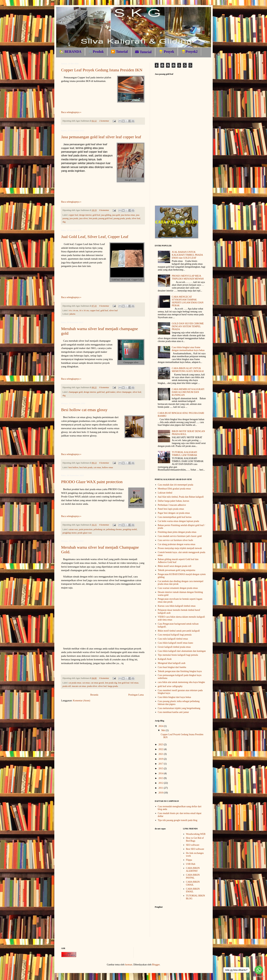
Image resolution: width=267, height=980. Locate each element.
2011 (161, 788)
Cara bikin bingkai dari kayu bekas (175, 697)
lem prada (93, 218)
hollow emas (107, 467)
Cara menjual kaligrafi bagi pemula (175, 635)
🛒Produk (96, 52)
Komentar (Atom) (82, 701)
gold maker (111, 392)
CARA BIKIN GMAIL (193, 883)
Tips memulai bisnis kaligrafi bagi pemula (178, 655)
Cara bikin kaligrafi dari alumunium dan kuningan (182, 651)
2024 (161, 726)
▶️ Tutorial (119, 52)
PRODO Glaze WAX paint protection (92, 482)
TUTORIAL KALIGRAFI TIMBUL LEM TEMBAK (184, 454)
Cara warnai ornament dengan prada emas (178, 588)
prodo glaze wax (85, 533)
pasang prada (119, 218)
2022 (161, 749)
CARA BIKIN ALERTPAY (193, 870)
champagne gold (76, 392)
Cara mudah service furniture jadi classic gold (180, 536)
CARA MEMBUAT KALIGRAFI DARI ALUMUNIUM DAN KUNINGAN (188, 392)
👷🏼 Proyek (166, 52)
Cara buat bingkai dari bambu (172, 667)
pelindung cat (99, 529)
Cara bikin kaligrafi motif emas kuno (175, 643)
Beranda (94, 695)
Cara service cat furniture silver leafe (175, 540)
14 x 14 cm (73, 310)
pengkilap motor (69, 533)
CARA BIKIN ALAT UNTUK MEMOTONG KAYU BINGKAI (188, 370)
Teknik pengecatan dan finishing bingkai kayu (180, 671)
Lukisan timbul (165, 493)
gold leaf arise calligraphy (170, 686)
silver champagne (124, 392)
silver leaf (136, 218)
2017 (161, 764)
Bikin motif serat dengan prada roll (175, 566)
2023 (161, 744)
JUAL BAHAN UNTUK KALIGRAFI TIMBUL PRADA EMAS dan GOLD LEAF (187, 255)
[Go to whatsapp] (259, 970)
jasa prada (74, 218)
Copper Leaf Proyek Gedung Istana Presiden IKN (102, 70)
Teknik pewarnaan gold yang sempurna (177, 570)
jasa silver (83, 218)
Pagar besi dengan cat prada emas (174, 513)
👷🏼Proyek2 (190, 52)
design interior (85, 215)
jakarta (72, 314)
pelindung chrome (114, 529)
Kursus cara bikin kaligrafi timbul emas (177, 606)
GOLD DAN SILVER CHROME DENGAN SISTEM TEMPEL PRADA (188, 326)
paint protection (86, 529)
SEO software (193, 845)
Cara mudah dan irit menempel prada (176, 485)
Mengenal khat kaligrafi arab (172, 663)
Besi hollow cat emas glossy (84, 410)
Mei (163, 730)
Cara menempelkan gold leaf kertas (175, 517)
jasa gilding (106, 215)
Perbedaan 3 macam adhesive (172, 505)
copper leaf (73, 215)
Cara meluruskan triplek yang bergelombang (179, 708)
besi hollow (73, 467)
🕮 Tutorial (143, 52)
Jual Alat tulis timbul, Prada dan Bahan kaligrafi (181, 497)
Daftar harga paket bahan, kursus (174, 501)
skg (64, 222)
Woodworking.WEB (196, 834)
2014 (161, 773)
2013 (161, 778)
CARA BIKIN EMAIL (193, 890)
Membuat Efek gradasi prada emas (174, 489)
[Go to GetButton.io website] (259, 977)
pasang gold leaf (105, 218)
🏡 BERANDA (70, 52)
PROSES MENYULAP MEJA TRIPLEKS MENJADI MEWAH (188, 277)
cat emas (97, 467)
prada (128, 218)
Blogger (156, 965)
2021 (161, 754)
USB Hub (191, 864)
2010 (161, 793)
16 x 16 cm (84, 310)
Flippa (189, 860)
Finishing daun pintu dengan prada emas (177, 532)
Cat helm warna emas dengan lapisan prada (179, 521)
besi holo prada (86, 467)
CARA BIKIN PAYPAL (193, 876)
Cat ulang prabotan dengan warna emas (177, 544)
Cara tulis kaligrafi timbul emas (173, 639)
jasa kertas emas (128, 215)
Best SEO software (195, 849)
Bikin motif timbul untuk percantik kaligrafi (179, 631)
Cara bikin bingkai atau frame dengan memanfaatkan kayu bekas (188, 349)
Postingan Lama (136, 695)
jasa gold (116, 215)
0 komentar (104, 210)
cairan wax (73, 529)
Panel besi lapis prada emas (171, 509)
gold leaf (96, 215)
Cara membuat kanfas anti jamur (173, 712)
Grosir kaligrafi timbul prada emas (174, 647)
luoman (129, 965)
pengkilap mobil (130, 529)
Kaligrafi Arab (165, 659)
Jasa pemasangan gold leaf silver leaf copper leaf (101, 137)
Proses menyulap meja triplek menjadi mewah (180, 548)
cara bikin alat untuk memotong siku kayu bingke (181, 682)
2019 (161, 759)
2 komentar (104, 121)
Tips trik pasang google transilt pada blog (178, 820)
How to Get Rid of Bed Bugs (195, 839)
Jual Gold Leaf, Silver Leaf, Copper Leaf (95, 237)
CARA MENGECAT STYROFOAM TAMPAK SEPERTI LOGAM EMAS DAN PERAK (188, 301)
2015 (161, 768)
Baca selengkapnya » (71, 112)
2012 (161, 783)
